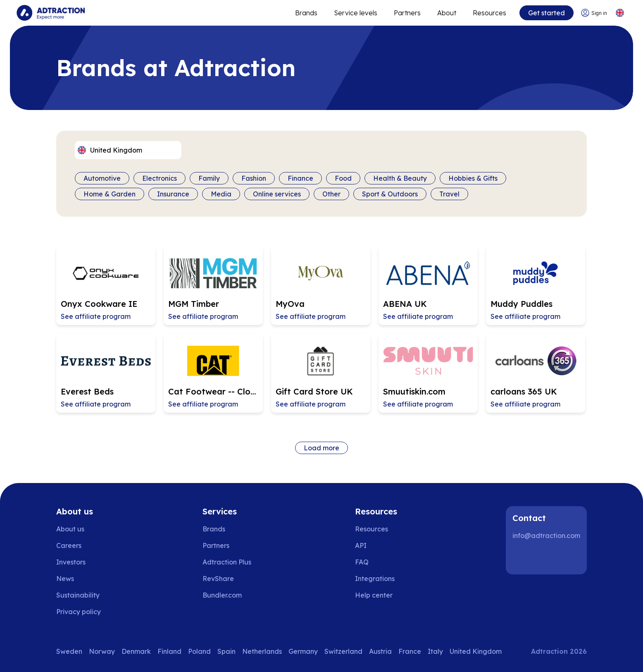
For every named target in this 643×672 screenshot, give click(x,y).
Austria (380, 651)
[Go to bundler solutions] (228, 595)
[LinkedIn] (522, 558)
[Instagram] (549, 558)
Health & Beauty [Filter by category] (400, 178)
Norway (102, 651)
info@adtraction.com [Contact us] (546, 536)
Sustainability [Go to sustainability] (78, 595)
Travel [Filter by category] (449, 194)
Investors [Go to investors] (71, 562)
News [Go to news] (65, 579)
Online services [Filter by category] (277, 194)
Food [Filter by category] (343, 178)
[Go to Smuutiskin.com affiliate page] (428, 373)
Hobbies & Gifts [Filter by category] (473, 178)
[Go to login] (594, 13)
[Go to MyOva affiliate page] (321, 285)
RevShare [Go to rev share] (218, 579)
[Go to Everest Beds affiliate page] (106, 373)
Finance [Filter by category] (300, 178)
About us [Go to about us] (70, 529)
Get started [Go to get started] (547, 13)
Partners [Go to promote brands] (407, 13)
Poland (199, 651)
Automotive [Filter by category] (102, 178)
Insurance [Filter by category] (173, 194)
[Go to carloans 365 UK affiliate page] (536, 373)
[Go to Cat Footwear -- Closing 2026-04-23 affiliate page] (213, 373)
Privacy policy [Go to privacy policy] (79, 612)
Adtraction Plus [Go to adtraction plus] (227, 562)
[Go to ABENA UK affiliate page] (428, 285)
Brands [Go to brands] (214, 529)
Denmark (136, 651)
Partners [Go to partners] (216, 545)
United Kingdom (476, 651)
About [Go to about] (447, 13)
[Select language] (620, 13)
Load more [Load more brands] (321, 448)
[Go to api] (380, 545)
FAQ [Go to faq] (362, 562)
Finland (169, 651)
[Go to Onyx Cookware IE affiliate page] (106, 285)
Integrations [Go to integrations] (375, 579)
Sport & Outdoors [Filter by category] (390, 194)
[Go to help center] (380, 595)
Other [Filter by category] (331, 194)
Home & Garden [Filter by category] (110, 194)
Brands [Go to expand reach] (306, 13)
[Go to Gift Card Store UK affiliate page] (321, 373)
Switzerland (343, 651)
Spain (226, 651)
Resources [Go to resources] (489, 13)
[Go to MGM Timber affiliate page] (213, 285)
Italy (435, 651)
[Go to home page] (51, 13)
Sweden (69, 651)
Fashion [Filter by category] (254, 178)
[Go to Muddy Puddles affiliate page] (536, 285)
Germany (303, 651)
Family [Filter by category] (209, 178)
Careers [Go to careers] (69, 545)
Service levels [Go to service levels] (356, 13)
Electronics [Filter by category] (160, 178)
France (410, 651)
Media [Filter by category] (221, 194)
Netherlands (262, 651)
